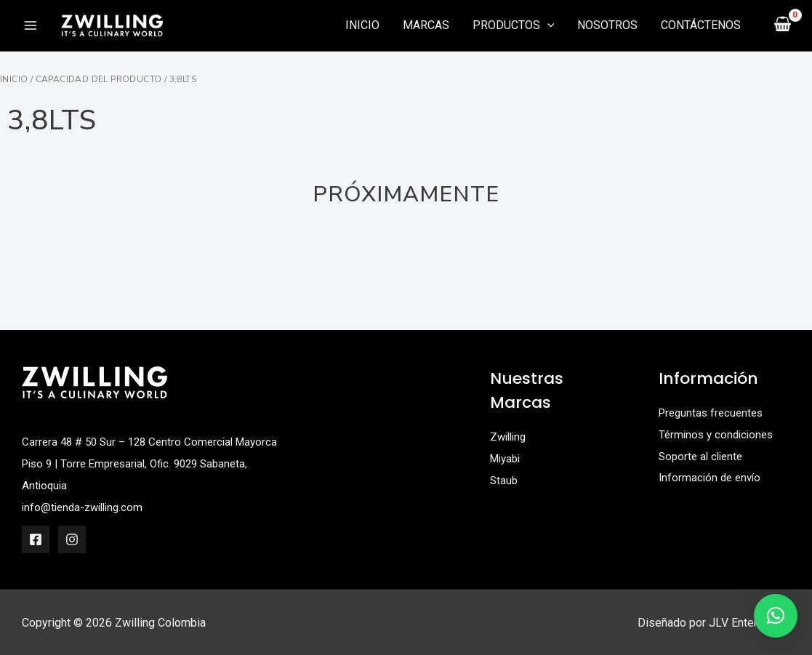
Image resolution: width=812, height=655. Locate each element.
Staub (505, 479)
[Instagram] (72, 539)
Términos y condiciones (719, 434)
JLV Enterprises (749, 622)
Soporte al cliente (703, 455)
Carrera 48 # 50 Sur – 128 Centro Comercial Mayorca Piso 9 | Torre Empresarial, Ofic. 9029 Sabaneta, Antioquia (140, 463)
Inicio (14, 79)
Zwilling (510, 437)
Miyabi (507, 458)
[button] (776, 616)
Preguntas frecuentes (714, 413)
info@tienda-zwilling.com (86, 506)
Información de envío (712, 477)
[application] (547, 25)
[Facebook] (36, 539)
